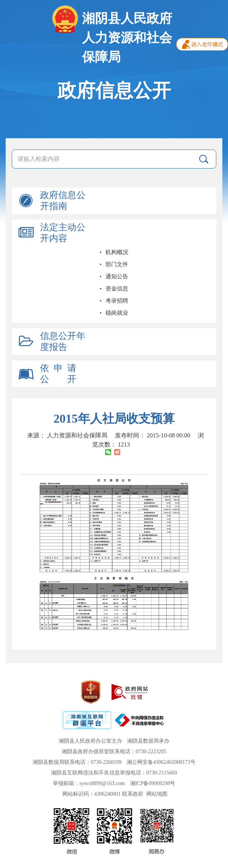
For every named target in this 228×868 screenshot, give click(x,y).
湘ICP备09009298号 (153, 783)
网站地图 (157, 794)
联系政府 (133, 794)
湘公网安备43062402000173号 (161, 762)
